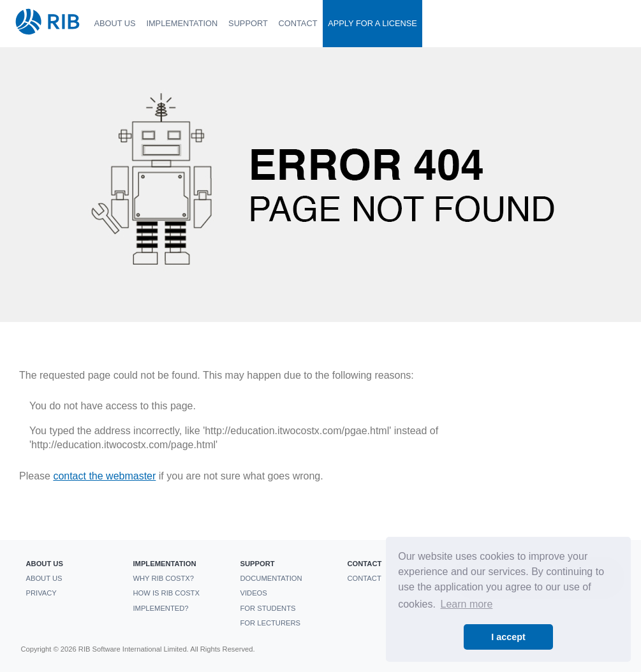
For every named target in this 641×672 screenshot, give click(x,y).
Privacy (41, 593)
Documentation (271, 578)
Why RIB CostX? (163, 578)
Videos (253, 593)
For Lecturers (270, 623)
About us (114, 23)
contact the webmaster (104, 476)
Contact (298, 23)
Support (248, 23)
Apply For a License (372, 23)
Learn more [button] (467, 604)
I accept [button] (508, 637)
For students (268, 608)
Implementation (182, 23)
